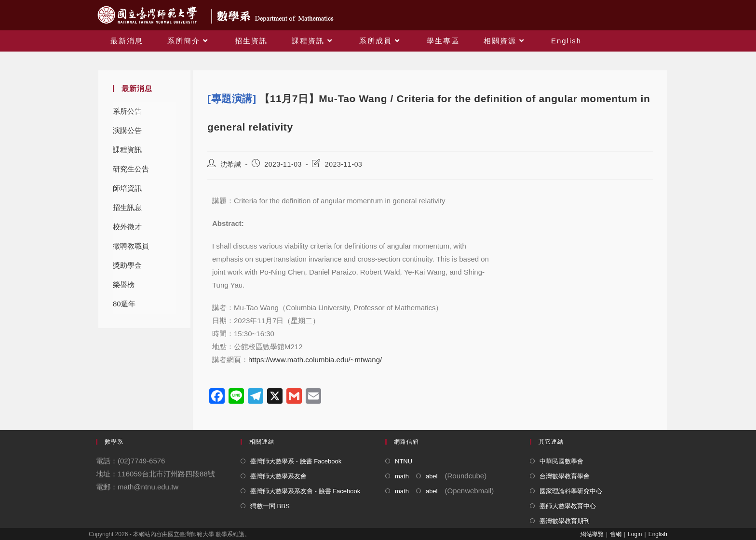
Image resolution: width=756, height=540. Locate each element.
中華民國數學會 (561, 461)
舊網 (616, 534)
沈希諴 (231, 164)
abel (432, 476)
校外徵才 (127, 227)
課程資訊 (127, 150)
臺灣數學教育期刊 (565, 521)
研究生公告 (131, 169)
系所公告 (127, 111)
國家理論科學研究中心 (571, 491)
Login (635, 534)
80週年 (124, 304)
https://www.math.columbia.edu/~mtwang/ (315, 360)
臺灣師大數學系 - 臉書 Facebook (296, 461)
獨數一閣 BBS (270, 506)
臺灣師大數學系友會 (278, 476)
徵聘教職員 (131, 246)
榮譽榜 (124, 284)
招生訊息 (127, 207)
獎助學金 (127, 265)
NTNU (404, 461)
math (402, 476)
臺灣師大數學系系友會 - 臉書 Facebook (305, 491)
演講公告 (127, 130)
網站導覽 (592, 534)
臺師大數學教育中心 (568, 506)
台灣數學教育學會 (565, 476)
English (658, 534)
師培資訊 (127, 188)
